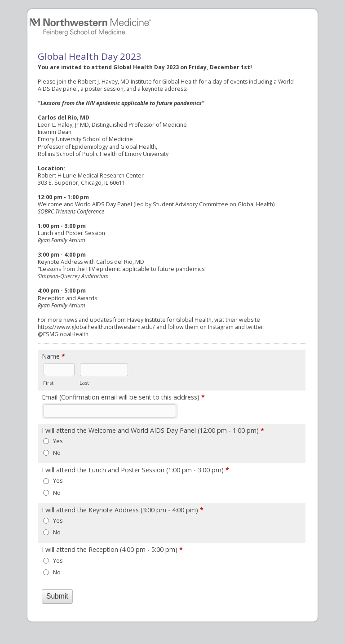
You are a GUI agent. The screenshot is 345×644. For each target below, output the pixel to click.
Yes (58, 441)
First (48, 383)
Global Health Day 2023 (172, 26)
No (57, 453)
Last (84, 383)
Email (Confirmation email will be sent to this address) (123, 398)
